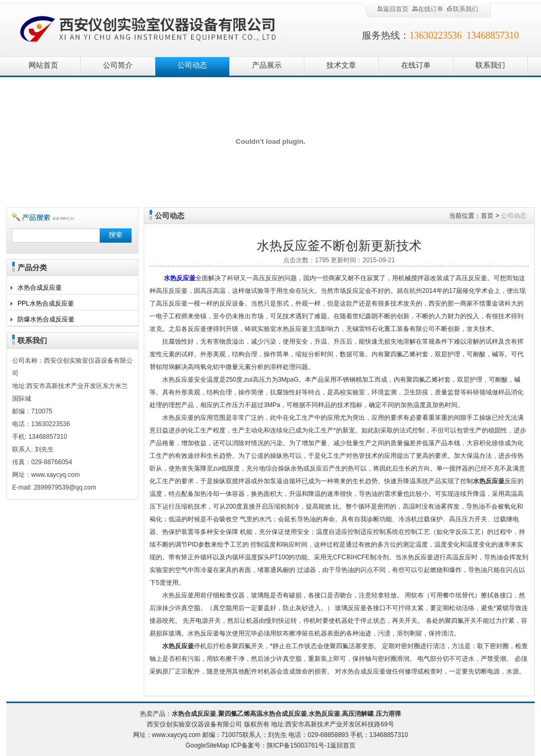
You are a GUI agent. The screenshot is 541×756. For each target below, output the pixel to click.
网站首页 (43, 65)
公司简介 (118, 65)
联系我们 (462, 9)
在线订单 (427, 9)
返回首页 (393, 9)
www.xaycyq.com (176, 735)
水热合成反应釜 (40, 288)
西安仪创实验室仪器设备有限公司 (149, 28)
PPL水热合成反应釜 (46, 303)
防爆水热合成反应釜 (46, 319)
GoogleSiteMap (207, 745)
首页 (487, 216)
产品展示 (267, 65)
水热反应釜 (180, 278)
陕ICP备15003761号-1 (299, 745)
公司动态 (192, 65)
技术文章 (341, 65)
